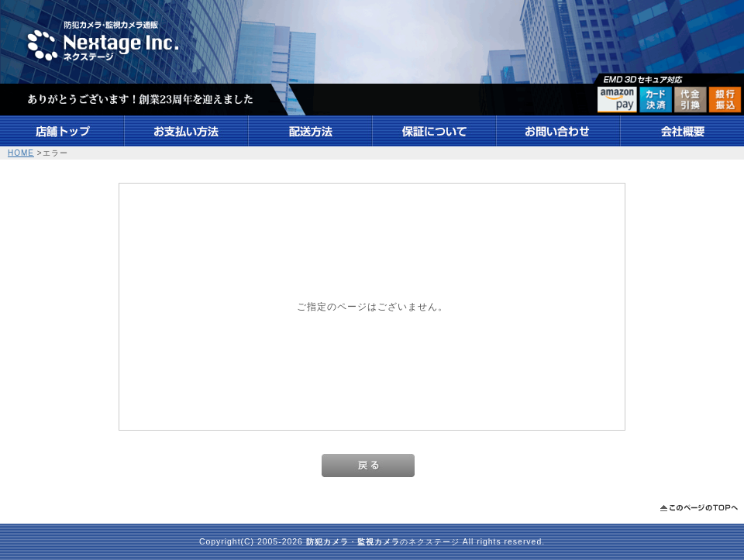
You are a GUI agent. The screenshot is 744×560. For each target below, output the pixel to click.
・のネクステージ (383, 542)
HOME (21, 153)
